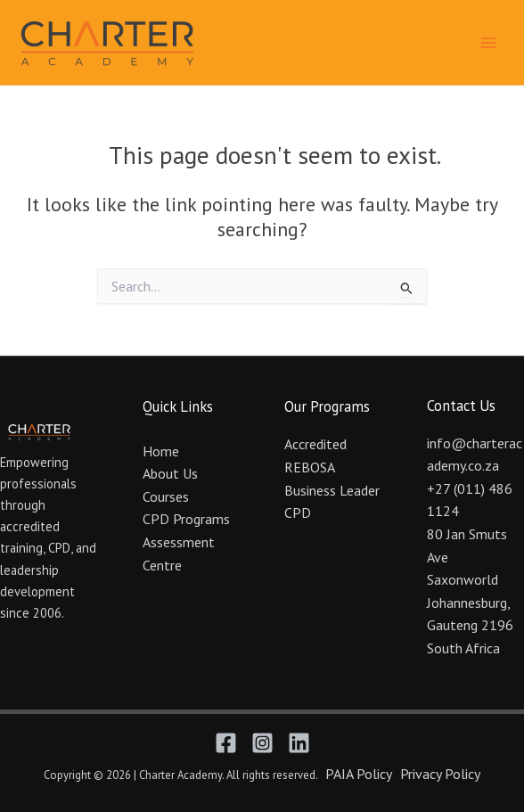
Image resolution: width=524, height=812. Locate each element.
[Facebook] (226, 743)
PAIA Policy (359, 774)
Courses (166, 496)
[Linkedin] (299, 743)
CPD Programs (186, 519)
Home (161, 451)
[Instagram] (262, 743)
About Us (170, 473)
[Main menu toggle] (488, 42)
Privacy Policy (440, 774)
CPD (298, 513)
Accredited (315, 444)
